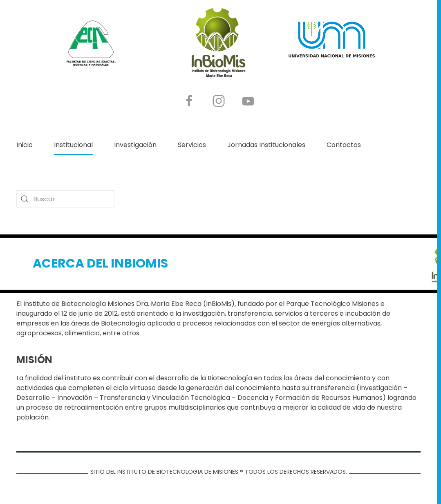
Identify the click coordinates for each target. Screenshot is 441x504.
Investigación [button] (135, 145)
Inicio (25, 145)
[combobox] (65, 199)
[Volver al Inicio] (219, 43)
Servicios (192, 145)
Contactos (344, 145)
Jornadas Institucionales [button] (266, 145)
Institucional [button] (73, 145)
